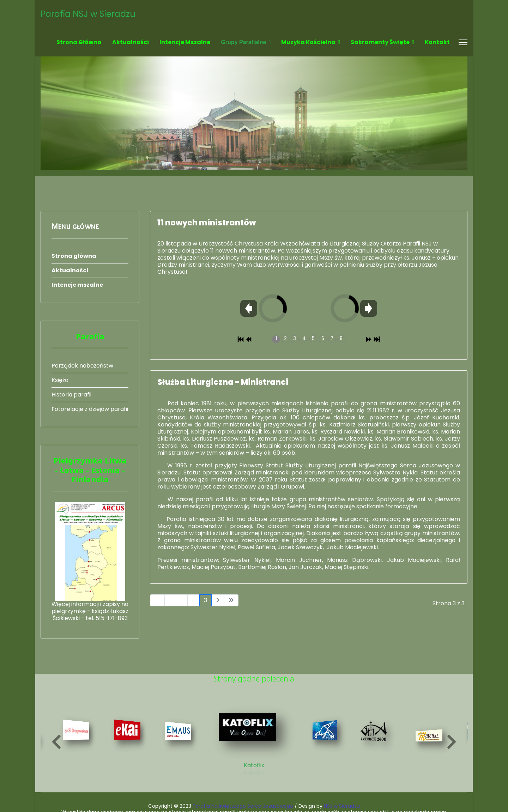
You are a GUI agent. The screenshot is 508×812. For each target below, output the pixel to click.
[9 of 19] (180, 738)
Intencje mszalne (185, 42)
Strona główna (79, 42)
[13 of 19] (433, 742)
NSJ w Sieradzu (342, 806)
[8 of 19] (129, 737)
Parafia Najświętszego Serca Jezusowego (243, 806)
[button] (56, 742)
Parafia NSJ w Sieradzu (88, 14)
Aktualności (131, 42)
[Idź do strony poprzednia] (171, 600)
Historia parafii (71, 395)
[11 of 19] (329, 737)
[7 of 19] (78, 737)
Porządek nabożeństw (82, 366)
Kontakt (437, 42)
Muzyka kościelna (308, 42)
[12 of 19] (377, 738)
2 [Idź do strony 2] (193, 600)
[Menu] (463, 42)
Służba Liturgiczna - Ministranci (223, 382)
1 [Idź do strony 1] (182, 600)
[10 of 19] (254, 737)
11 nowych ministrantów (207, 223)
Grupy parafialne (243, 42)
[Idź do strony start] (157, 600)
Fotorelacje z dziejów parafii (90, 409)
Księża (60, 380)
